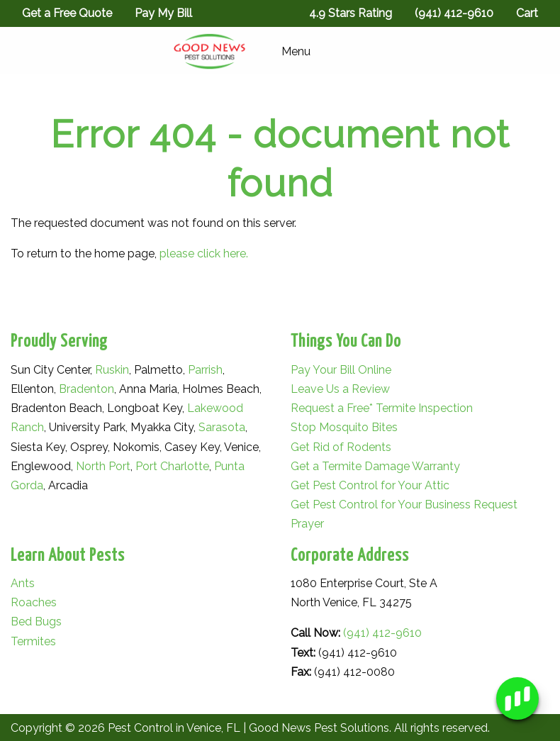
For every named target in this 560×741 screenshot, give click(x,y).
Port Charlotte (172, 466)
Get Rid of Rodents (341, 447)
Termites (33, 641)
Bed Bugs (36, 622)
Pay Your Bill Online (341, 370)
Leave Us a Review (340, 389)
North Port (103, 466)
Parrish (205, 370)
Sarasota (222, 427)
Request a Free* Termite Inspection (382, 408)
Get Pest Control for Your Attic (370, 485)
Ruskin (112, 370)
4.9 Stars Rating (351, 13)
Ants (23, 583)
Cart (527, 13)
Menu (289, 52)
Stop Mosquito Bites (344, 427)
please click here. (204, 253)
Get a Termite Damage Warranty (375, 466)
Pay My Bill (163, 13)
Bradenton (86, 389)
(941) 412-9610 (382, 633)
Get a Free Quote (67, 13)
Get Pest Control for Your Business (381, 505)
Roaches (34, 602)
